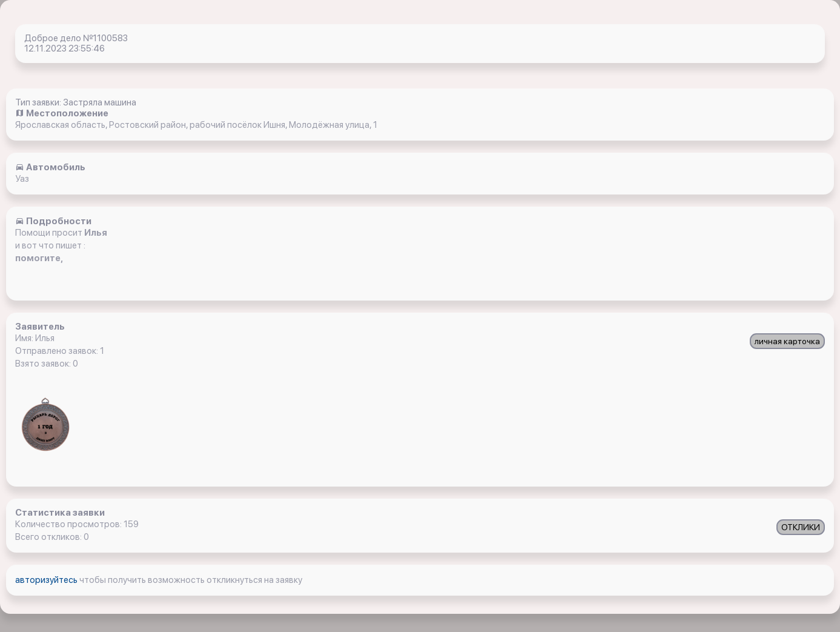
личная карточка (787, 341)
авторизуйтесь (47, 580)
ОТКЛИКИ (801, 527)
